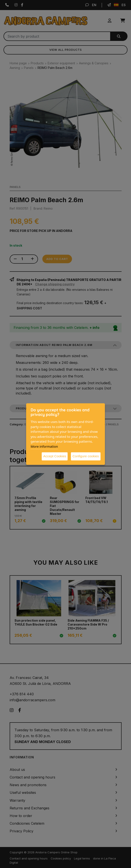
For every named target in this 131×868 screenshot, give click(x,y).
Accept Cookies (55, 456)
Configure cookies (86, 456)
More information (44, 446)
